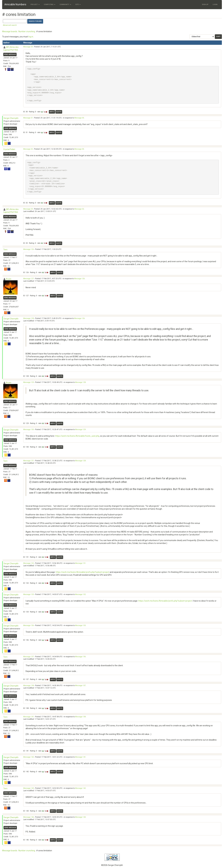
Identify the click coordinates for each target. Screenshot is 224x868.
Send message (10, 54)
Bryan (9, 279)
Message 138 (29, 686)
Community (65, 5)
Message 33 (28, 209)
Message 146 (29, 817)
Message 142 (29, 757)
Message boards (10, 31)
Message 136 (29, 625)
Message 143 (29, 788)
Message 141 (29, 717)
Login (215, 5)
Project (35, 5)
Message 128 (29, 318)
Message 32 (28, 149)
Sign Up (205, 5)
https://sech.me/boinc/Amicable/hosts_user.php (77, 436)
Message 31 (28, 118)
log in (31, 37)
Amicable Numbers (15, 4)
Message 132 (29, 563)
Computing (50, 5)
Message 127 (29, 279)
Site (78, 5)
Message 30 (28, 47)
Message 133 (29, 594)
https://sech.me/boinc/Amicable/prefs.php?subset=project (82, 572)
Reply (52, 112)
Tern (5, 250)
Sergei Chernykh (11, 118)
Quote (59, 112)
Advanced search (10, 25)
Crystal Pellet (9, 149)
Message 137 (29, 657)
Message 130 (29, 429)
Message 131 (29, 461)
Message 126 (29, 249)
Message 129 (29, 382)
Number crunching (27, 31)
